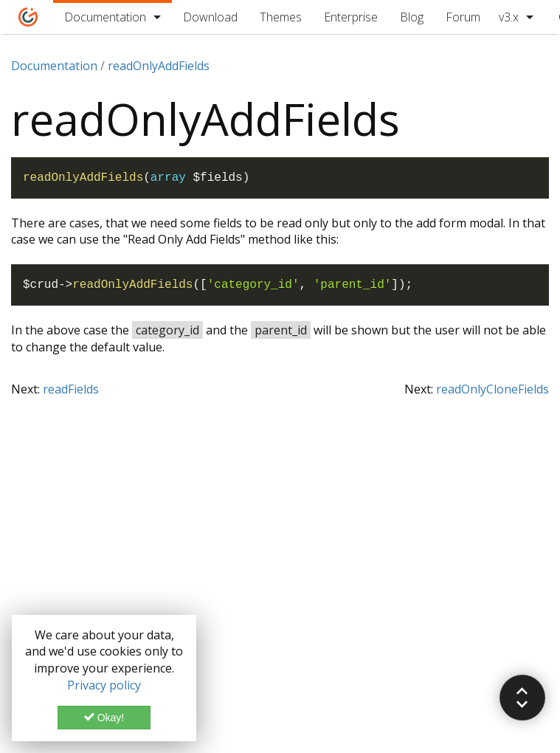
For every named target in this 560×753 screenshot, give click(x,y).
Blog (412, 17)
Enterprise (351, 17)
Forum (463, 17)
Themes (281, 17)
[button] (522, 698)
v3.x (509, 17)
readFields (71, 389)
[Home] (28, 17)
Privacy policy (104, 685)
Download (210, 17)
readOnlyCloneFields (492, 389)
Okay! (104, 718)
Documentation (105, 17)
